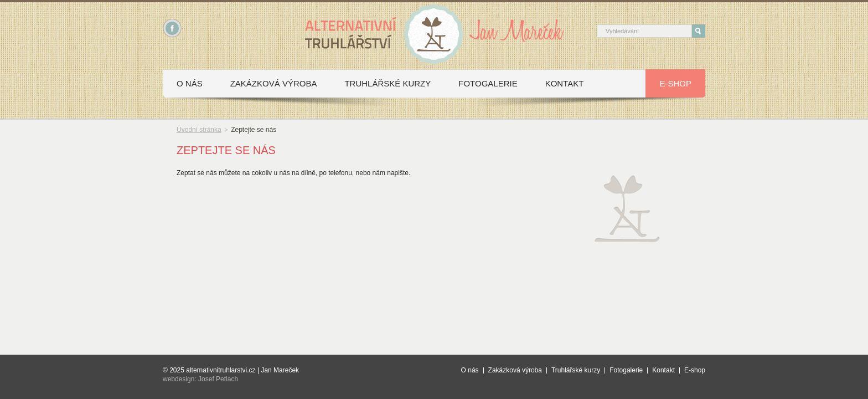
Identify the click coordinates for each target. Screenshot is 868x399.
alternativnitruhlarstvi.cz (221, 370)
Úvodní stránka (199, 130)
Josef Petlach (218, 379)
